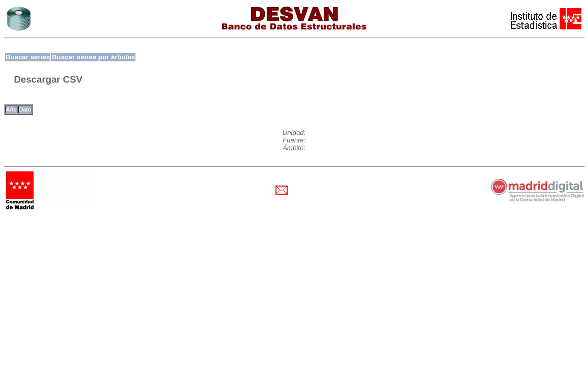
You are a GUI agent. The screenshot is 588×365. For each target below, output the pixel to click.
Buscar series (28, 57)
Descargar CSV (48, 79)
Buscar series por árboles (93, 57)
